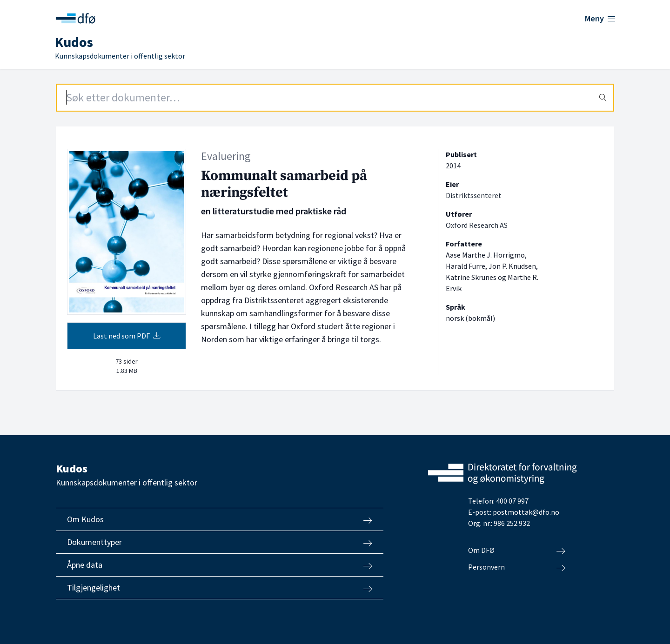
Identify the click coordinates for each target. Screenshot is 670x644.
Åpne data (220, 565)
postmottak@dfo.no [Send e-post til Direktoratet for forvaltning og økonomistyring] (526, 512)
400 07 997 (512, 501)
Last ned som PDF (127, 336)
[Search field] (335, 98)
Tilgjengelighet (220, 588)
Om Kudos (220, 519)
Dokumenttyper (220, 542)
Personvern (517, 567)
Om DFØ (517, 551)
